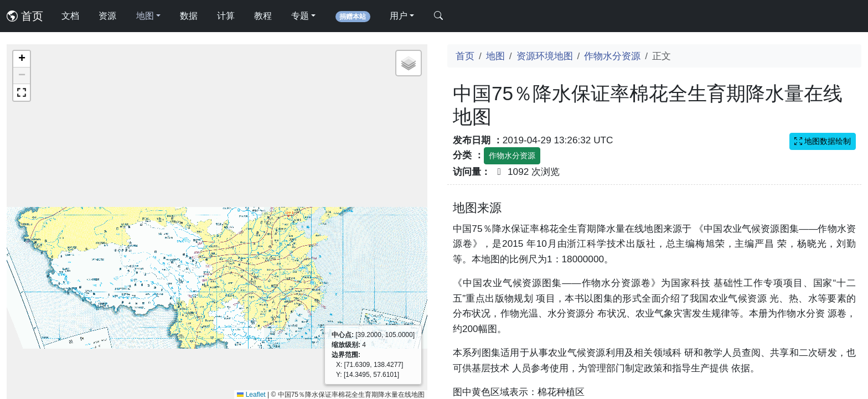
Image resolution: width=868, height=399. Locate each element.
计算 (226, 16)
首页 (25, 16)
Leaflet (251, 395)
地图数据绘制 (823, 141)
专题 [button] (300, 16)
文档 (70, 16)
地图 (495, 56)
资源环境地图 (545, 56)
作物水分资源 (612, 56)
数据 (189, 16)
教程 (263, 16)
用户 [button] (399, 16)
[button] (22, 59)
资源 (107, 16)
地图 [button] (145, 16)
